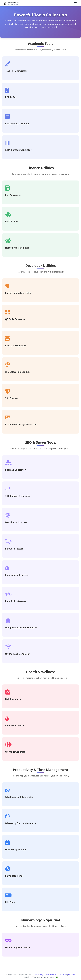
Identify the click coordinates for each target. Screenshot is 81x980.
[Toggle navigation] (75, 3)
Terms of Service (50, 975)
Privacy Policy (38, 975)
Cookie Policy (62, 975)
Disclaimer (72, 975)
